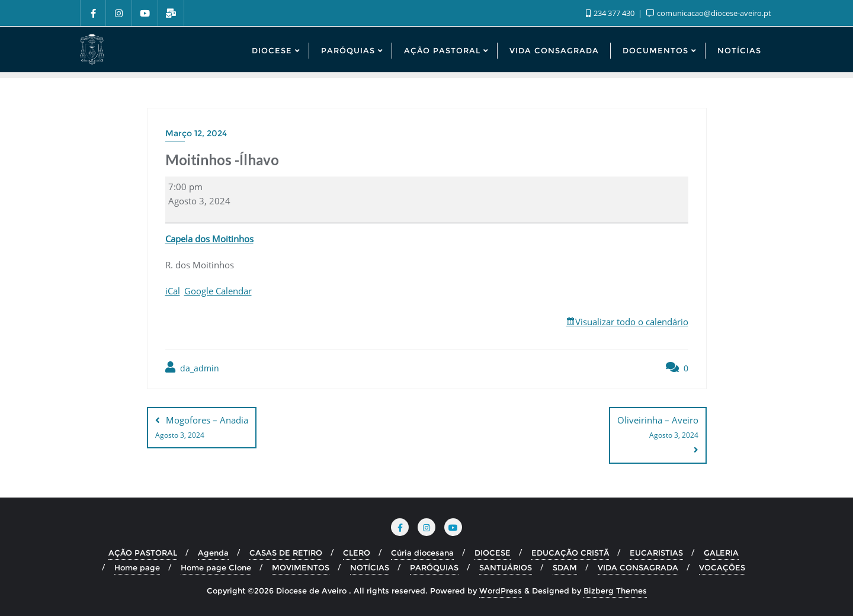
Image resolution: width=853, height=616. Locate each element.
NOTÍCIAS (370, 567)
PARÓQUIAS (434, 567)
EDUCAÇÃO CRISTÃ (570, 553)
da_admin (192, 368)
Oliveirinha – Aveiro (658, 428)
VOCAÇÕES (722, 567)
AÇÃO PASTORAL (143, 553)
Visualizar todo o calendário (632, 322)
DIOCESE (493, 553)
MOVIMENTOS (301, 567)
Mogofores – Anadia (202, 428)
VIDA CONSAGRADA (638, 567)
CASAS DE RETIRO (286, 553)
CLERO (357, 553)
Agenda (213, 553)
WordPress (501, 591)
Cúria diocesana (422, 553)
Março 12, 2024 (196, 133)
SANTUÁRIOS (506, 567)
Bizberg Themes (615, 591)
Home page (137, 567)
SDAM (565, 567)
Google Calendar (218, 291)
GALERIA (721, 553)
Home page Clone (216, 567)
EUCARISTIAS (656, 553)
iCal (173, 291)
